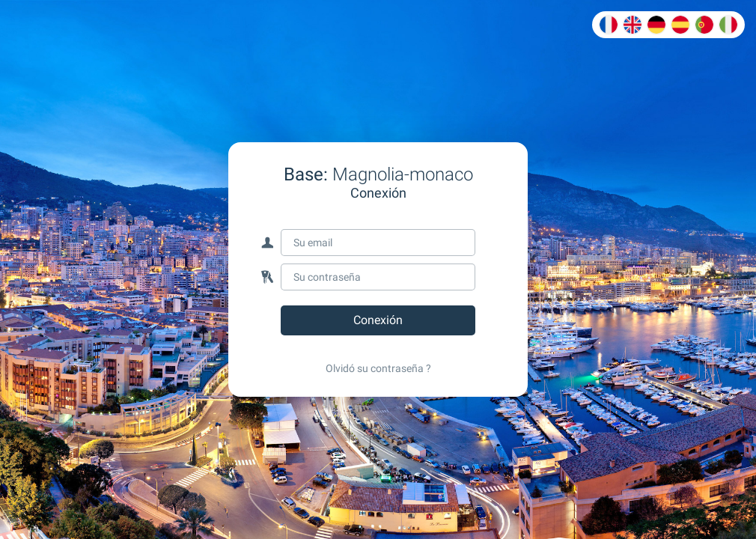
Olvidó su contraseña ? (378, 368)
